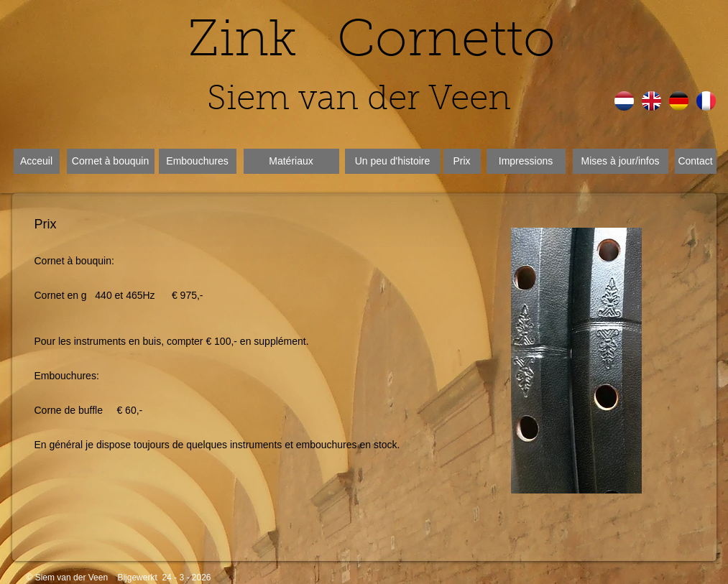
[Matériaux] (291, 161)
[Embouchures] (198, 161)
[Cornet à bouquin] (111, 161)
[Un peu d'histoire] (393, 161)
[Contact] (696, 161)
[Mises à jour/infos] (621, 161)
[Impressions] (526, 161)
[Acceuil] (37, 161)
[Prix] (462, 161)
